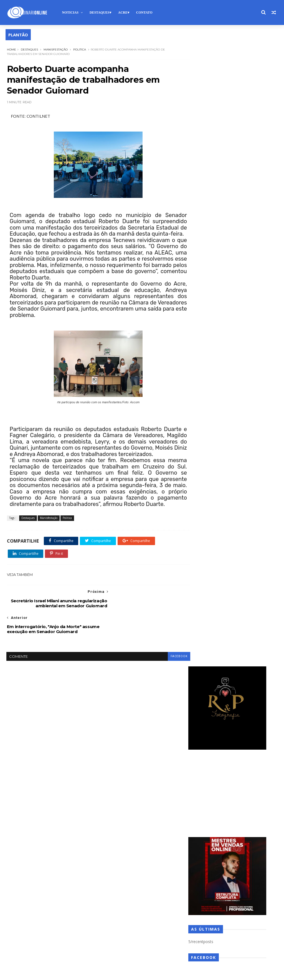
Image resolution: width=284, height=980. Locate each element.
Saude (133, 914)
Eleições (135, 806)
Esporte (153, 815)
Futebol (159, 835)
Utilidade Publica (161, 943)
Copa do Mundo (116, 756)
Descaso (110, 776)
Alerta (143, 698)
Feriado (110, 835)
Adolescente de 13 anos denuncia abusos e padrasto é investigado (236, 476)
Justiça (108, 864)
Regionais (111, 914)
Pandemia (111, 894)
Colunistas (112, 747)
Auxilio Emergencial (138, 707)
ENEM (133, 815)
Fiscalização (135, 835)
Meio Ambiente (148, 874)
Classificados (147, 737)
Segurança (112, 924)
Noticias (70, 12)
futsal (108, 845)
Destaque (134, 776)
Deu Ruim (149, 786)
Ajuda (125, 698)
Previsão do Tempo (140, 904)
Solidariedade (140, 924)
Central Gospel (115, 737)
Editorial (162, 796)
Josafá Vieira (152, 855)
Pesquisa (136, 894)
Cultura (109, 766)
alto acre (165, 698)
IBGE (107, 855)
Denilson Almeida (138, 766)
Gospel (167, 845)
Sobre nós (23, 777)
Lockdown (161, 864)
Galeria (128, 845)
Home (12, 49)
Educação (111, 806)
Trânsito (165, 933)
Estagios (131, 825)
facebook (169, 655)
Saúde (152, 914)
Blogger (92, 973)
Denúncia (169, 766)
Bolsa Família (142, 717)
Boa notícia (113, 717)
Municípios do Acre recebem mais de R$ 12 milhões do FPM (235, 501)
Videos (156, 953)
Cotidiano (147, 756)
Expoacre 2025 (158, 825)
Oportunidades (160, 884)
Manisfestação (56, 49)
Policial (158, 894)
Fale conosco (71, 777)
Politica (80, 49)
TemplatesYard (46, 973)
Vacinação (111, 953)
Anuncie (46, 777)
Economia (138, 796)
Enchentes (111, 815)
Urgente (132, 943)
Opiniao (132, 884)
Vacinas (135, 953)
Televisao (141, 933)
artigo (108, 707)
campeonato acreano (121, 727)
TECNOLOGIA (114, 933)
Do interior (112, 796)
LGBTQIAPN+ (133, 864)
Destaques (99, 12)
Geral (147, 845)
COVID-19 (172, 756)
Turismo (110, 943)
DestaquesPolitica (118, 786)
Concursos (138, 747)
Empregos (158, 806)
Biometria (170, 707)
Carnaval (155, 727)
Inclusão (127, 855)
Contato (144, 12)
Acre (123, 12)
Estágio (109, 825)
